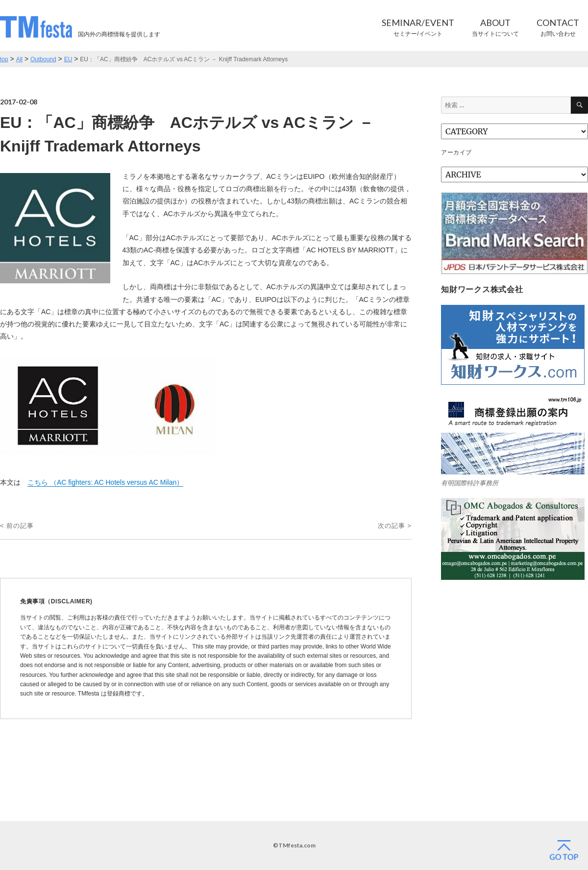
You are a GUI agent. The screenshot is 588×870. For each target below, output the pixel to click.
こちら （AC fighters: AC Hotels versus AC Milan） (105, 482)
